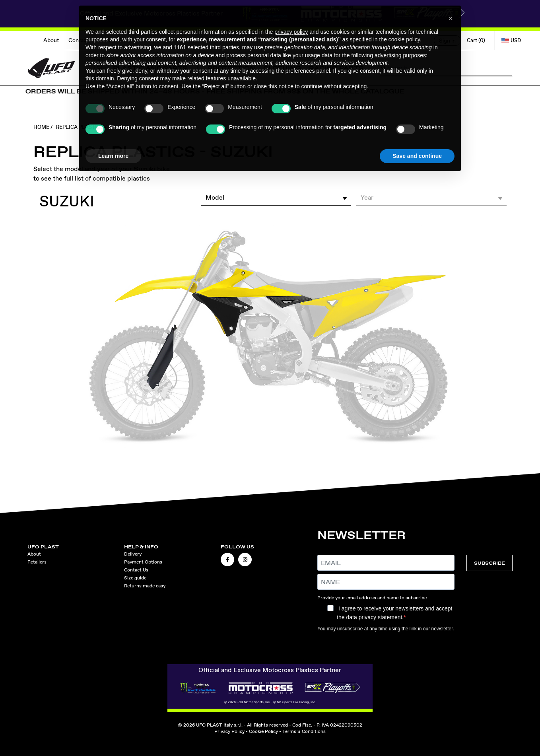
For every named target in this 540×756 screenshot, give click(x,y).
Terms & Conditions (304, 731)
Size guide (135, 578)
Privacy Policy (229, 731)
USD (511, 40)
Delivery (133, 554)
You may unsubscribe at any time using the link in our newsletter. (386, 629)
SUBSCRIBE (489, 563)
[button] (276, 197)
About (51, 40)
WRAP (114, 40)
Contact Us (82, 40)
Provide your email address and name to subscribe (372, 598)
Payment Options (143, 562)
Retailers (37, 562)
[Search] (446, 68)
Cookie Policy (263, 731)
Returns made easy (145, 586)
